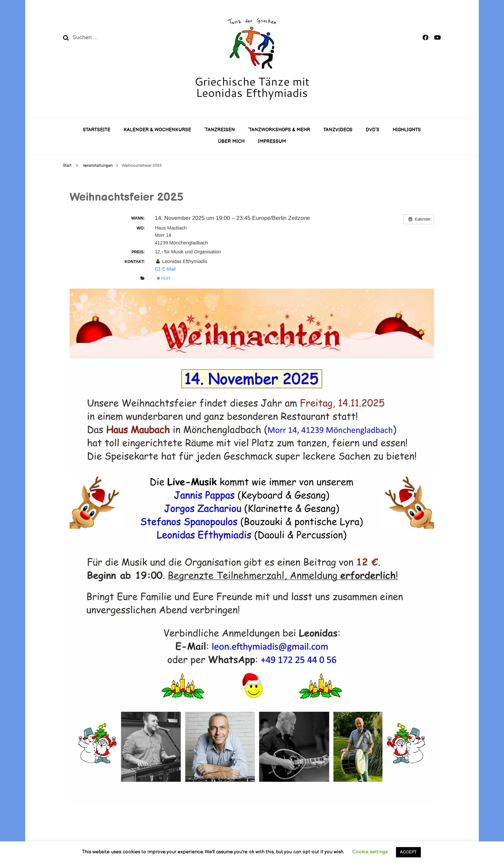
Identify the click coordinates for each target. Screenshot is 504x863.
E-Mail (165, 269)
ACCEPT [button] (408, 852)
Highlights (407, 130)
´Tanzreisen (220, 130)
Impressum (272, 141)
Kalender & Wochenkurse (157, 130)
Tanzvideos (338, 130)
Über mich (231, 141)
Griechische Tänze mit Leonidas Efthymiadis (252, 87)
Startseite (97, 130)
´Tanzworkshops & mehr (279, 130)
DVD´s (373, 130)
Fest (164, 278)
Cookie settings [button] (370, 852)
